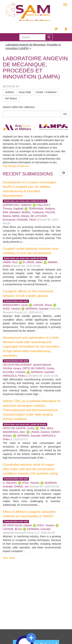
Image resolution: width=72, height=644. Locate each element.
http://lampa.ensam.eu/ (16, 166)
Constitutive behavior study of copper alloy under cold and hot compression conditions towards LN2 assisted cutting (30, 469)
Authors (10, 92)
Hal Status (11, 98)
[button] (56, 29)
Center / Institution (46, 92)
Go (65, 114)
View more (9, 558)
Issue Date (25, 92)
